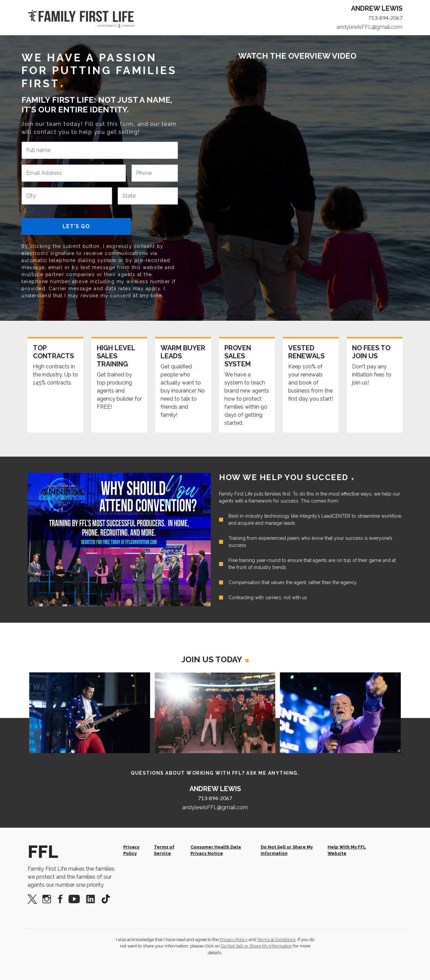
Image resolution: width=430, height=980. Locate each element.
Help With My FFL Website (347, 850)
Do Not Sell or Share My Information (287, 850)
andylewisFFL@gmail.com (370, 27)
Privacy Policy (131, 850)
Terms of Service (164, 850)
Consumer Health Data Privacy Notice (216, 850)
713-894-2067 (385, 18)
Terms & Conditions (276, 940)
